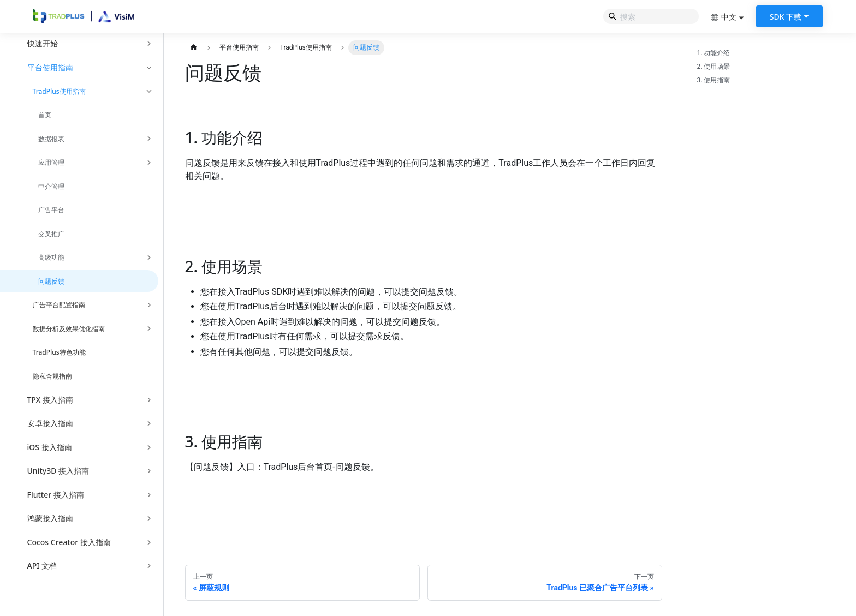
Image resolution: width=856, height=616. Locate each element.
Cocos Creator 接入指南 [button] (69, 542)
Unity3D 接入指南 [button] (58, 471)
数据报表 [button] (51, 139)
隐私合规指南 (52, 376)
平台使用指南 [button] (50, 67)
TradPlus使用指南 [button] (59, 91)
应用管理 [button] (51, 162)
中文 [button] (723, 17)
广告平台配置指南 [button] (59, 305)
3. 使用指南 (714, 80)
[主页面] (194, 48)
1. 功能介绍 (714, 53)
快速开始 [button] (43, 43)
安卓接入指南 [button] (50, 423)
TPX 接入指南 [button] (50, 400)
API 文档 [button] (42, 566)
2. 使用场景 (714, 67)
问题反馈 (51, 281)
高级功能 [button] (51, 257)
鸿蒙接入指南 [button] (50, 518)
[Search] (651, 16)
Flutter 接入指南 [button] (56, 495)
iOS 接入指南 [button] (50, 447)
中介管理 (51, 186)
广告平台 (51, 210)
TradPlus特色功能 (59, 352)
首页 (45, 115)
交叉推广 (51, 234)
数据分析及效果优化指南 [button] (69, 329)
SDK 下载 (786, 17)
